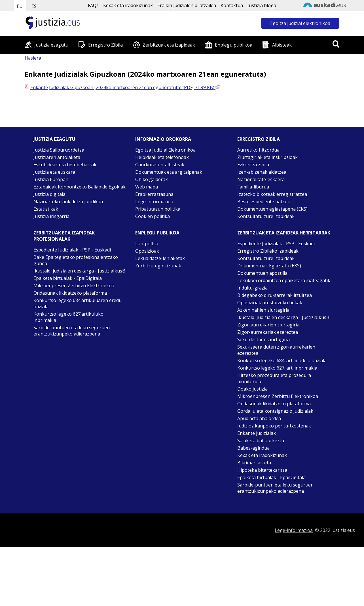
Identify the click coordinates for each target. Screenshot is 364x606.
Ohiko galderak (152, 179)
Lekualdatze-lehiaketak (160, 258)
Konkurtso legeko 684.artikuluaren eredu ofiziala (78, 303)
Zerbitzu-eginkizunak (158, 266)
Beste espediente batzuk (264, 202)
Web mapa (147, 187)
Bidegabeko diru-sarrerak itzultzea (275, 295)
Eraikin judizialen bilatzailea (187, 5)
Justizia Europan (51, 179)
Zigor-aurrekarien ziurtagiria (268, 325)
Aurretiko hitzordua (258, 150)
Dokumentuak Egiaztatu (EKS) (269, 266)
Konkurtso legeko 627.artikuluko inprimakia (68, 317)
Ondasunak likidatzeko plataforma (70, 293)
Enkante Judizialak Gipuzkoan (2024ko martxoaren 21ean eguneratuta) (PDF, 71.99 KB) (125, 87)
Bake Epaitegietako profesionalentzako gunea (76, 260)
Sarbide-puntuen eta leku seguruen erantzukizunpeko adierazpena (72, 331)
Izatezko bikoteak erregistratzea (272, 194)
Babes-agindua (253, 448)
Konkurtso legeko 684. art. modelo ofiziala (282, 360)
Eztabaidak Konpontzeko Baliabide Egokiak (80, 187)
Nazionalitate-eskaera (261, 179)
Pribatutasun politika (158, 209)
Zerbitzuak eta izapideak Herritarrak (284, 233)
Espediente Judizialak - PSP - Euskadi (72, 250)
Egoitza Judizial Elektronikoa (165, 150)
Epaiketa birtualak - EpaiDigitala (68, 278)
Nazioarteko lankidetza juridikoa (68, 202)
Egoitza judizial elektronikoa (300, 23)
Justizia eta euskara (54, 172)
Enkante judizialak (257, 433)
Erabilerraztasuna (154, 194)
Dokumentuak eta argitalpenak (169, 172)
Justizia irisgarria (51, 216)
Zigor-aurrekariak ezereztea (268, 332)
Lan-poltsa (147, 244)
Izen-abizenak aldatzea (262, 172)
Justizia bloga (262, 5)
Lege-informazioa (154, 202)
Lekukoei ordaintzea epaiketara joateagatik (284, 280)
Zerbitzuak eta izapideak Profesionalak (64, 236)
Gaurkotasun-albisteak (160, 165)
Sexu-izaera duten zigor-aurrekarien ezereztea (276, 350)
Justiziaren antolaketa (57, 157)
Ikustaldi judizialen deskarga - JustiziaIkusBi (80, 271)
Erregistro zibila (259, 139)
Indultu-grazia (252, 288)
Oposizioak (147, 251)
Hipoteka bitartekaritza (262, 470)
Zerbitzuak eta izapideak (169, 45)
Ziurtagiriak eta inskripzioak (267, 157)
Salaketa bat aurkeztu (261, 441)
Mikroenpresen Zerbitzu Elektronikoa (74, 286)
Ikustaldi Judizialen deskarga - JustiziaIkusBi (284, 317)
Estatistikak (46, 209)
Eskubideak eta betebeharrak (65, 165)
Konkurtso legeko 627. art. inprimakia (277, 368)
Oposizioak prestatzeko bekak (270, 303)
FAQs (93, 5)
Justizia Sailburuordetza (59, 150)
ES (34, 6)
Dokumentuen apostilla (262, 273)
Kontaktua (232, 5)
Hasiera (33, 58)
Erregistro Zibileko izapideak (268, 251)
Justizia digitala (49, 194)
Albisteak (282, 45)
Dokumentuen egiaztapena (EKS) (272, 209)
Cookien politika (153, 216)
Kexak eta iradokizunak (128, 5)
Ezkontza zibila (253, 165)
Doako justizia (252, 389)
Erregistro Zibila (105, 45)
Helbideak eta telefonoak (162, 157)
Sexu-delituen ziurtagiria (264, 339)
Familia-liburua (253, 187)
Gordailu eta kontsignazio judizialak (275, 411)
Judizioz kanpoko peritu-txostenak (274, 426)
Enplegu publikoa (234, 45)
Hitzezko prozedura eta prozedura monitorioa (274, 378)
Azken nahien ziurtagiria (263, 310)
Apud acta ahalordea (259, 418)
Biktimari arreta (254, 463)
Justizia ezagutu (51, 45)
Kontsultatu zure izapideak (266, 216)
